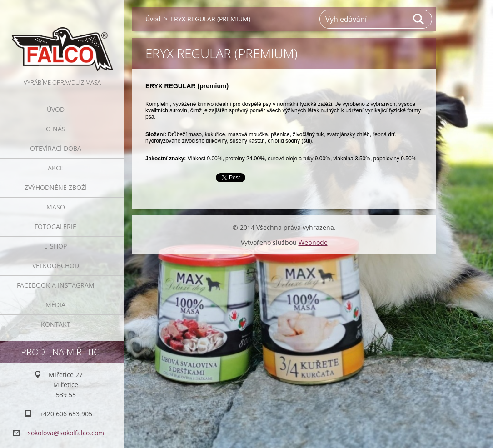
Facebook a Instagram (56, 285)
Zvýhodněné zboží (56, 187)
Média (55, 305)
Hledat (419, 19)
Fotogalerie (55, 226)
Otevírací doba (56, 148)
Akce (56, 168)
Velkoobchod (56, 266)
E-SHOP (55, 246)
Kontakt (56, 324)
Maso (56, 207)
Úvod (56, 109)
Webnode (313, 242)
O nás (56, 129)
